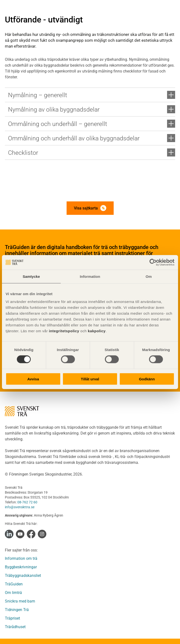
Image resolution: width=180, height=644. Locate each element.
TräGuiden (14, 584)
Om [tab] (149, 276)
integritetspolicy (64, 331)
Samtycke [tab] (31, 276)
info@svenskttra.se (20, 507)
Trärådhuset (15, 627)
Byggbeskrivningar (21, 567)
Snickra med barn (20, 601)
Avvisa (33, 379)
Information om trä (21, 558)
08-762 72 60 (27, 502)
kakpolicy (97, 331)
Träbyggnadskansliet (23, 576)
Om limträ (13, 593)
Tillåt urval (90, 379)
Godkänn (147, 379)
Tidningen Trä (17, 610)
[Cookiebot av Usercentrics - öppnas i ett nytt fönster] (153, 262)
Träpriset (12, 618)
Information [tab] (90, 276)
